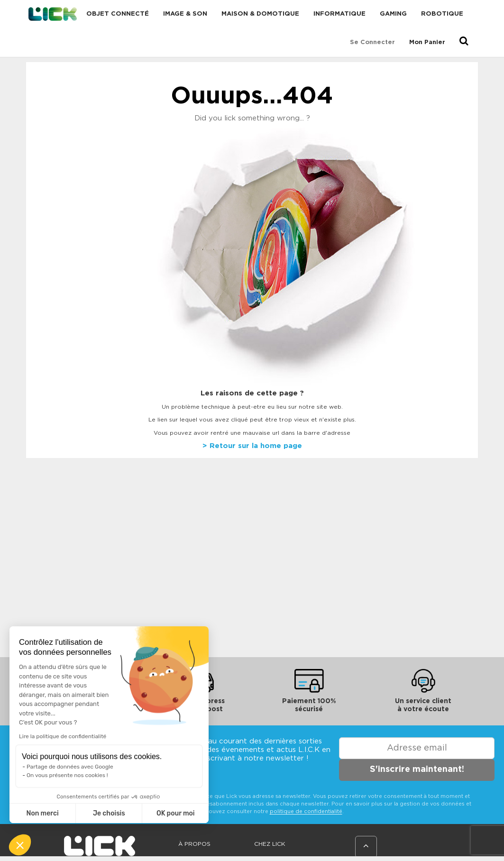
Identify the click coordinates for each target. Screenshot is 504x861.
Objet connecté (118, 14)
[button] (20, 845)
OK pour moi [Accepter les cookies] (176, 813)
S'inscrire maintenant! (417, 769)
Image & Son (185, 14)
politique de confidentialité (306, 811)
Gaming (393, 14)
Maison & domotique (260, 14)
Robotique (442, 14)
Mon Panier (427, 42)
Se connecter (372, 42)
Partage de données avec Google (70, 767)
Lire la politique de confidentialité (63, 736)
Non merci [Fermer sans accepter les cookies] (42, 813)
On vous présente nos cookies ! (67, 775)
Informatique (339, 14)
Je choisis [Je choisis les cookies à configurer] (109, 813)
